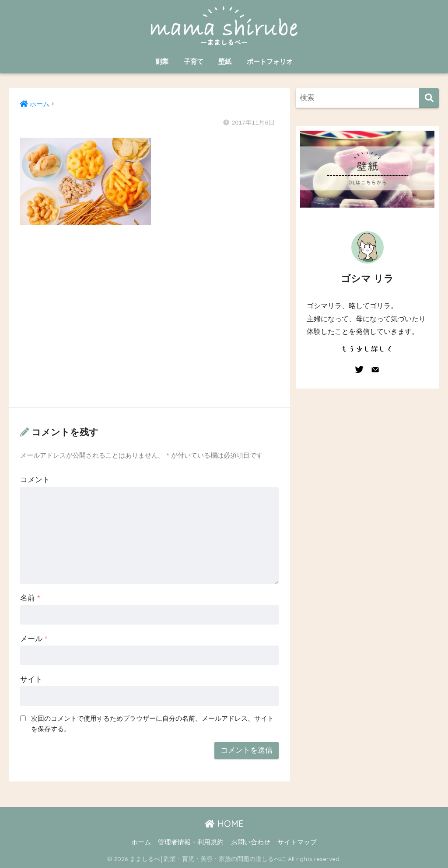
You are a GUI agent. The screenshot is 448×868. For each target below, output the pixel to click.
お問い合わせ (251, 842)
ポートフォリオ (270, 61)
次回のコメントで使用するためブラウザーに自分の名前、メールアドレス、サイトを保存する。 (152, 724)
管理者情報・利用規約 (191, 842)
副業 (162, 61)
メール (34, 639)
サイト (31, 679)
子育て (194, 61)
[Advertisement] (149, 325)
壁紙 (225, 61)
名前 (30, 598)
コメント (35, 480)
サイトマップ (297, 842)
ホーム (141, 842)
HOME (224, 824)
